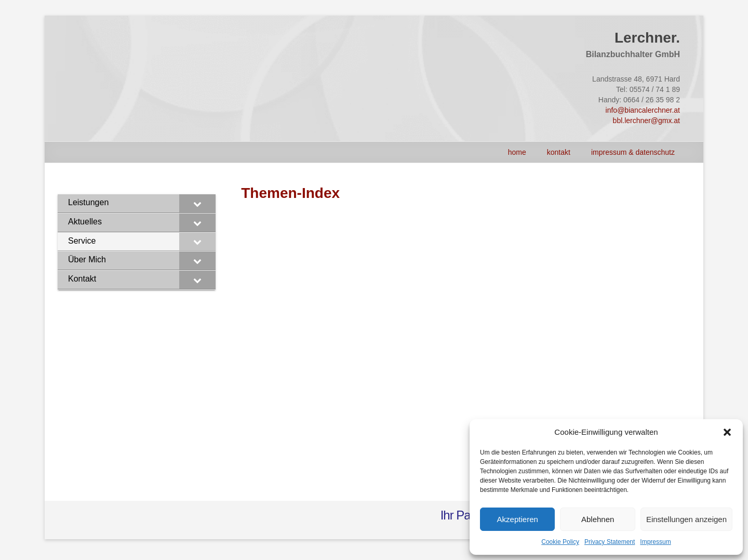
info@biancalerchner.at (643, 110)
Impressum (655, 542)
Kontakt (559, 152)
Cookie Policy (560, 542)
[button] (727, 432)
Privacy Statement (610, 542)
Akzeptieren (518, 519)
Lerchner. (647, 38)
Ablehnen (598, 519)
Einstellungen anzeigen (686, 519)
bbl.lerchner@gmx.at (646, 121)
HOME (517, 152)
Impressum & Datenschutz (633, 152)
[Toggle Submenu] (197, 203)
